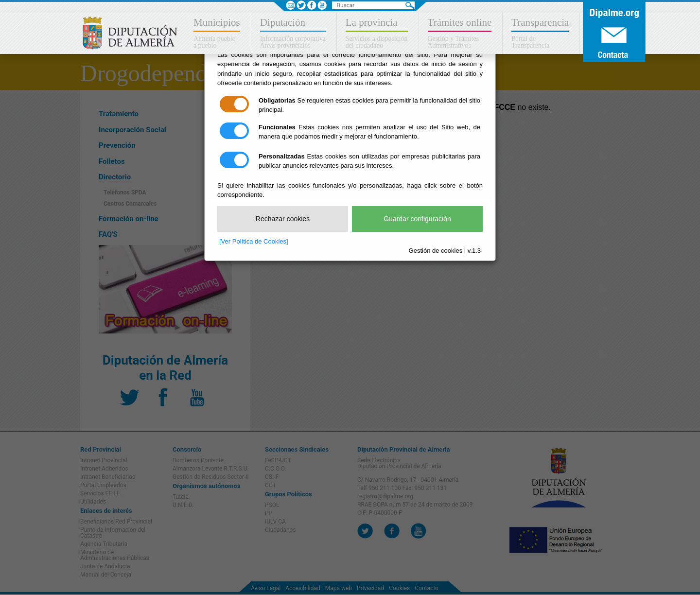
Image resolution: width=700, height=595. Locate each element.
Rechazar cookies (283, 219)
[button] (218, 33)
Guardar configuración (417, 219)
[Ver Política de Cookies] (254, 241)
